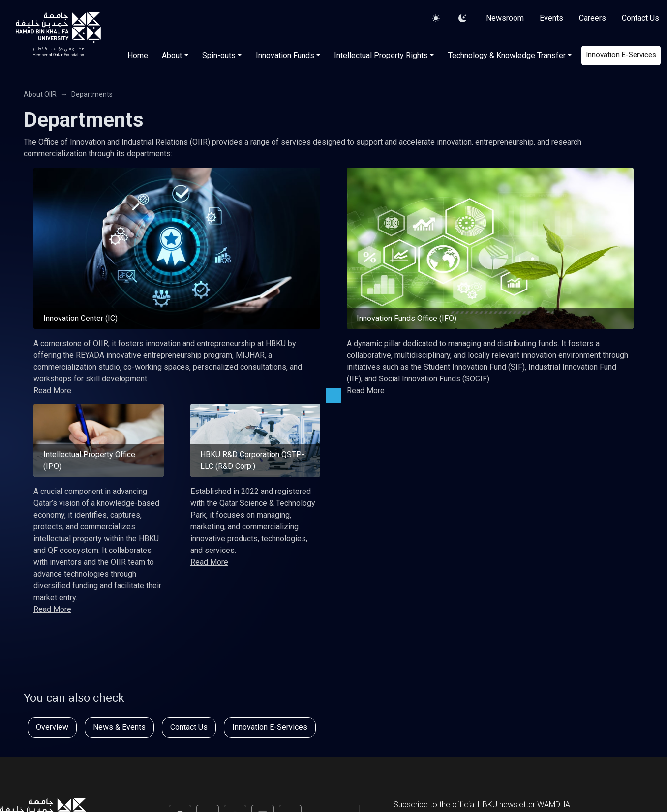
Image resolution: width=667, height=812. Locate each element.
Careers (592, 18)
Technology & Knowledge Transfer (507, 55)
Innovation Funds (285, 55)
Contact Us (640, 18)
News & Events (119, 727)
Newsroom (505, 18)
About (172, 55)
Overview (52, 727)
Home (138, 55)
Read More (52, 391)
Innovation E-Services (621, 55)
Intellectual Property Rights (381, 55)
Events (551, 18)
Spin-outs (219, 55)
